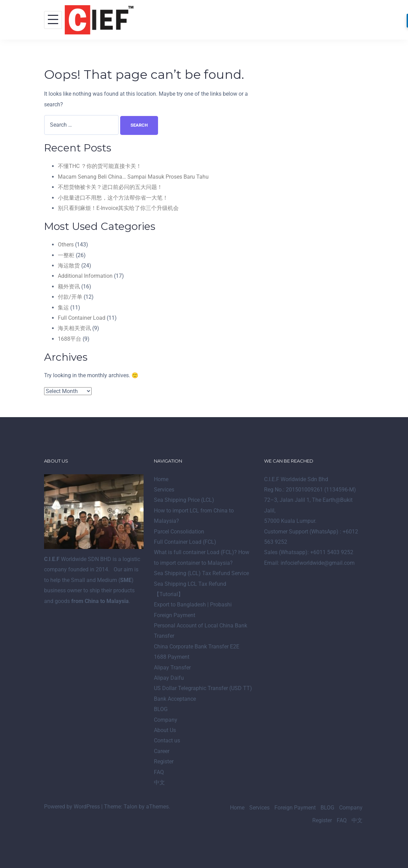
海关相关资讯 (74, 328)
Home (161, 479)
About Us (165, 730)
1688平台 (70, 339)
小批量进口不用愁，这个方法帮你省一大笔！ (113, 198)
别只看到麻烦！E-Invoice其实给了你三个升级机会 (118, 208)
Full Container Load (82, 318)
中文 (159, 782)
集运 (63, 308)
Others (66, 245)
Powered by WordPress (72, 807)
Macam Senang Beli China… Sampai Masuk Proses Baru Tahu (133, 177)
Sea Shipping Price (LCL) (184, 500)
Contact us (167, 740)
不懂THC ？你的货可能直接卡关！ (100, 166)
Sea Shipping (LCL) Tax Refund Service (201, 573)
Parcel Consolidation (179, 532)
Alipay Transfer (172, 668)
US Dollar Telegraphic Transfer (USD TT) (203, 688)
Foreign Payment (175, 615)
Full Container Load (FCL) (185, 542)
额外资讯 (69, 287)
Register (164, 761)
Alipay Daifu (169, 678)
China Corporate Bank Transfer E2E (197, 647)
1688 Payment (172, 657)
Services (164, 490)
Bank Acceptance (175, 699)
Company (166, 720)
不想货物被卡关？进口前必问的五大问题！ (110, 187)
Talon (130, 807)
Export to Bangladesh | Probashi (193, 605)
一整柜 (66, 255)
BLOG (161, 709)
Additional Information (85, 276)
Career (162, 751)
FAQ (159, 772)
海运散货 (69, 266)
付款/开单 (70, 297)
